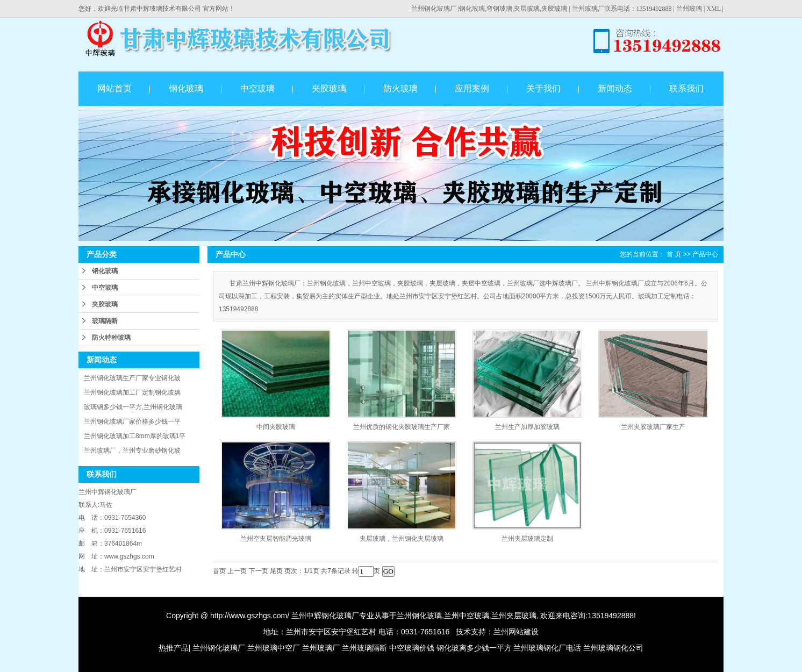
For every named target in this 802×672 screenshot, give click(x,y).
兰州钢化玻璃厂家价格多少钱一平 (132, 421)
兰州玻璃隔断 (364, 648)
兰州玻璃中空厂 (274, 648)
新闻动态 (615, 88)
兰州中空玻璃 (467, 616)
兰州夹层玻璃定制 (527, 539)
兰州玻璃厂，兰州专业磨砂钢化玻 (132, 451)
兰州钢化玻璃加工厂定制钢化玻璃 (132, 392)
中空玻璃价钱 (412, 648)
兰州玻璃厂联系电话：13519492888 (622, 9)
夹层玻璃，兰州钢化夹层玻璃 (402, 539)
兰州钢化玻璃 (419, 616)
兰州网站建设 (516, 632)
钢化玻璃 (186, 88)
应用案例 (472, 88)
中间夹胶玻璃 (276, 427)
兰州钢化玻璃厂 (434, 9)
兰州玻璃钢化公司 (613, 648)
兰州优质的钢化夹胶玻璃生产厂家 (402, 427)
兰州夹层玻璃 (514, 616)
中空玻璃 (257, 88)
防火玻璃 (400, 88)
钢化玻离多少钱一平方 (474, 648)
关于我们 (543, 88)
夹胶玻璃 (329, 88)
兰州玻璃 (689, 9)
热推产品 (174, 648)
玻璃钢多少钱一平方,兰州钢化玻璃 (133, 407)
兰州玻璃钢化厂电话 (547, 648)
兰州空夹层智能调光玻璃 (276, 539)
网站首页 (114, 88)
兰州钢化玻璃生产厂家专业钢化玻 (132, 378)
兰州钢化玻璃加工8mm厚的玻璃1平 (135, 436)
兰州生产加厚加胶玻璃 (527, 427)
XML (713, 9)
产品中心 (705, 254)
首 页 (674, 254)
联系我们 (686, 88)
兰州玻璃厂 (321, 648)
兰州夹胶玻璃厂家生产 (653, 427)
